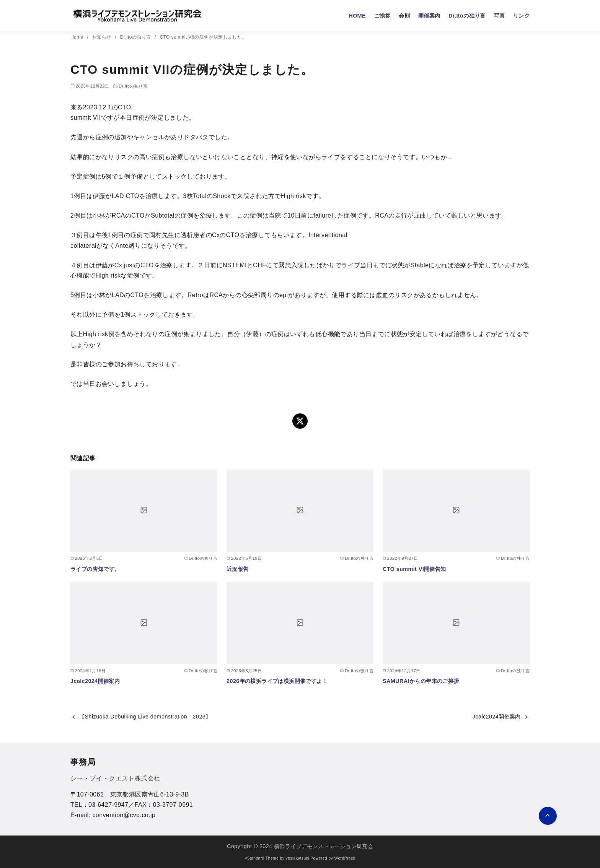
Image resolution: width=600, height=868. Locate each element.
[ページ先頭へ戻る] (548, 816)
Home (77, 37)
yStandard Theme (262, 858)
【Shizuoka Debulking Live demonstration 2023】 (145, 717)
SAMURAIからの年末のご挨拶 (421, 681)
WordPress (345, 858)
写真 (499, 16)
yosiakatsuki (298, 858)
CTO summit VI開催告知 (414, 569)
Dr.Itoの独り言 (467, 16)
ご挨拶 (382, 16)
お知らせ (102, 37)
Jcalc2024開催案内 (95, 681)
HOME (357, 16)
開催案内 (429, 16)
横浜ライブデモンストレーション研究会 (324, 846)
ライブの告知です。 (95, 569)
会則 (404, 16)
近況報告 (238, 569)
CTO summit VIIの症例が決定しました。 (203, 37)
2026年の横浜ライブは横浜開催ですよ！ (277, 681)
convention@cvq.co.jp (124, 815)
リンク (521, 16)
